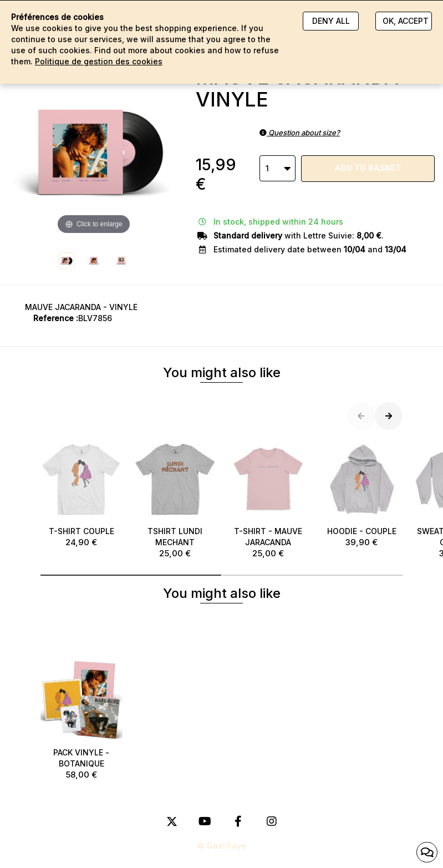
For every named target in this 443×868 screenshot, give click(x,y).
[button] (131, 575)
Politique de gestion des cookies (99, 61)
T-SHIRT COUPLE (82, 493)
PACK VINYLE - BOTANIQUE (82, 720)
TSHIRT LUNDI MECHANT (175, 499)
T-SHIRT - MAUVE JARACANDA (269, 499)
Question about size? (300, 133)
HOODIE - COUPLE (362, 493)
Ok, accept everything (407, 21)
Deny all (331, 21)
